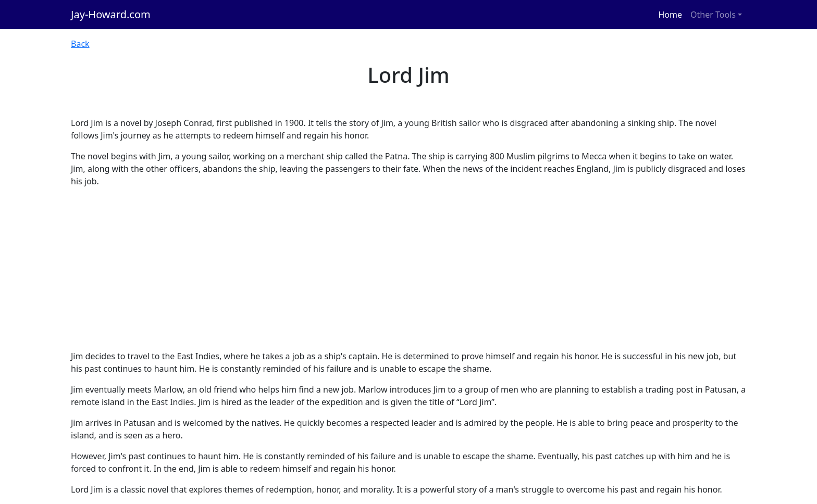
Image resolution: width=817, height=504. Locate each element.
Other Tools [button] (713, 15)
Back (80, 44)
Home (671, 15)
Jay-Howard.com (111, 14)
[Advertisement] (408, 269)
